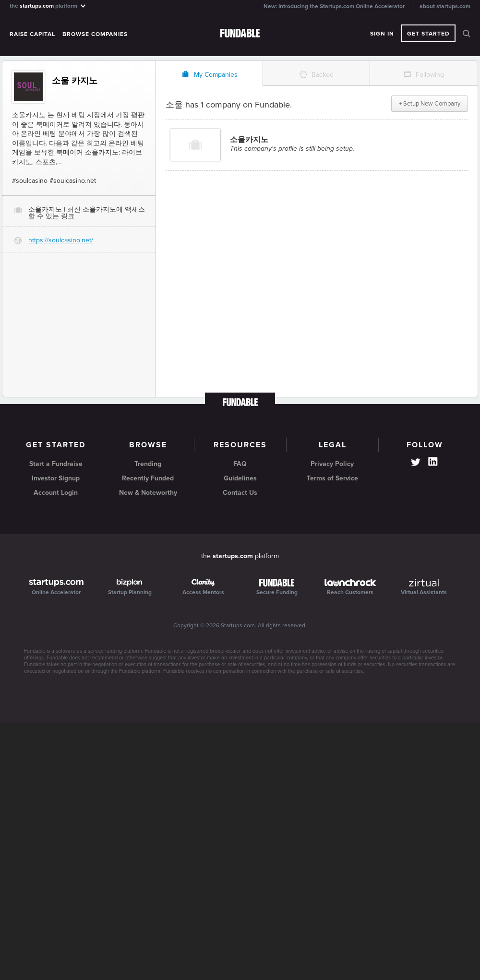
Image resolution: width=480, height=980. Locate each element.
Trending (148, 464)
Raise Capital (32, 34)
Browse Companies (95, 34)
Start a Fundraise (56, 464)
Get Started (428, 34)
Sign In (382, 34)
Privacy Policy (332, 464)
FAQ (240, 464)
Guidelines (240, 478)
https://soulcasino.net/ (61, 240)
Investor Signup (56, 478)
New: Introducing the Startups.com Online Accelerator (334, 6)
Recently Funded (148, 478)
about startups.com (445, 6)
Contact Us (240, 493)
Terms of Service (332, 478)
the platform (48, 6)
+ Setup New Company (430, 104)
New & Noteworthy (148, 493)
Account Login (56, 493)
